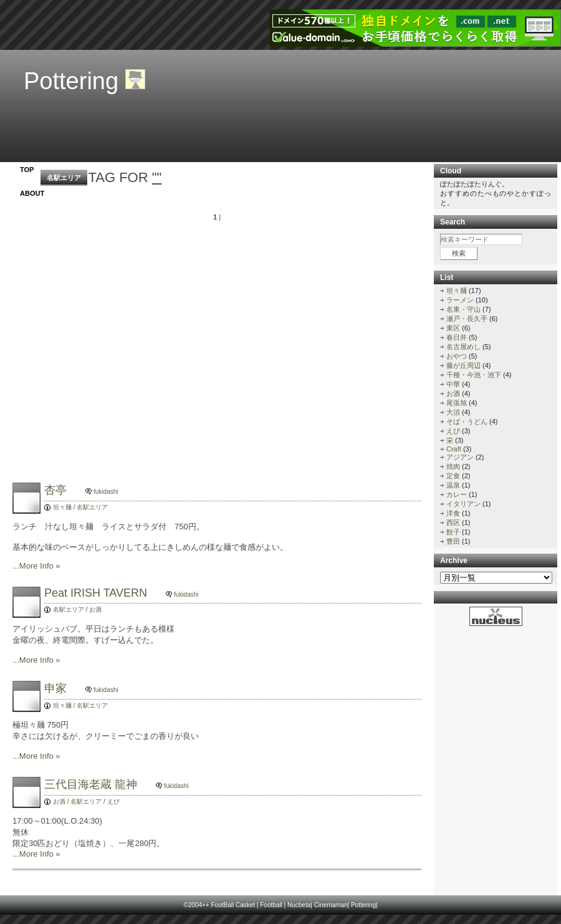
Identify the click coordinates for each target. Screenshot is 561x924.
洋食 (453, 513)
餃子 (453, 532)
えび (113, 801)
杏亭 (84, 490)
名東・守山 (463, 309)
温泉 (453, 485)
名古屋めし (463, 347)
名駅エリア (64, 178)
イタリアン (463, 504)
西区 (453, 522)
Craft (454, 449)
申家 (84, 688)
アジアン (460, 457)
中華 (453, 384)
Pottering (71, 81)
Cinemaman (331, 905)
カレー (457, 494)
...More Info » (36, 566)
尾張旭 (457, 403)
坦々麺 (62, 507)
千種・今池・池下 (474, 375)
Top (27, 170)
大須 (453, 412)
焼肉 (453, 466)
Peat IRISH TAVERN (125, 593)
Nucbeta (299, 905)
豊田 (453, 541)
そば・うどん (467, 421)
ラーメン (460, 300)
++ (206, 905)
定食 (453, 476)
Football (271, 905)
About (32, 193)
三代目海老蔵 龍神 (119, 784)
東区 (453, 328)
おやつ (457, 356)
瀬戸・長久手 (467, 319)
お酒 (95, 609)
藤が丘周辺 (463, 365)
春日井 (457, 337)
